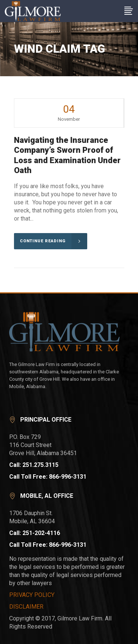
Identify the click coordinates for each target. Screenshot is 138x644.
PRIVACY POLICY (32, 595)
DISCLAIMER (26, 607)
